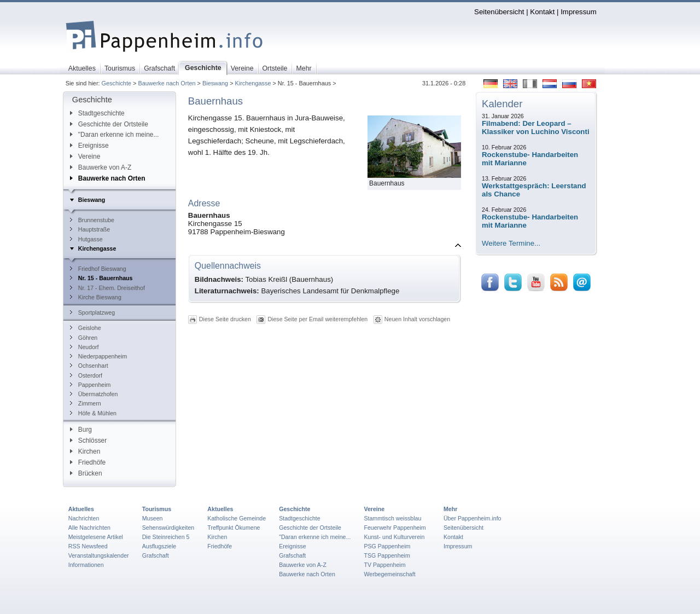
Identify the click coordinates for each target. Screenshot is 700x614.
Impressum (579, 12)
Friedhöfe (88, 462)
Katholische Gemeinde (237, 518)
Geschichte (116, 83)
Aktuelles (81, 509)
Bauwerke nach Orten (167, 83)
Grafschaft (156, 555)
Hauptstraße (90, 229)
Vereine (85, 157)
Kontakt (542, 12)
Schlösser (88, 441)
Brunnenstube (92, 220)
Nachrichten (84, 518)
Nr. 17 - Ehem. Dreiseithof (107, 288)
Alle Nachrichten (89, 528)
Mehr (450, 509)
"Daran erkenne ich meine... (115, 135)
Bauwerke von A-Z (101, 167)
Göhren (84, 338)
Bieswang (215, 83)
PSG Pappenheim (387, 546)
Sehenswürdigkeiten (168, 528)
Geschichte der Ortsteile (109, 124)
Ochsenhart (89, 366)
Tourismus (157, 509)
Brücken (86, 473)
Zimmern (86, 403)
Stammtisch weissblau (392, 518)
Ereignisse (89, 146)
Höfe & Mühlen (93, 413)
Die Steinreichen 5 (166, 537)
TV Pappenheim (384, 565)
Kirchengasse (253, 83)
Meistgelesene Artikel (96, 537)
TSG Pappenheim (387, 555)
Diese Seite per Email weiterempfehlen (317, 319)
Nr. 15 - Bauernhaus (101, 278)
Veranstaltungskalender (99, 555)
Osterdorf (86, 375)
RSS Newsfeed (88, 546)
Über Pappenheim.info (472, 518)
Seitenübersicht (499, 12)
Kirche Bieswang (96, 297)
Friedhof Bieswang (98, 269)
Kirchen (85, 451)
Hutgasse (86, 239)
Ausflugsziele (159, 546)
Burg (81, 430)
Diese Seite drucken (225, 319)
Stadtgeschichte (97, 113)
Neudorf (84, 347)
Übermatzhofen (94, 394)
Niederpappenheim (99, 356)
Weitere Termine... (511, 243)
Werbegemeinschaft (389, 574)
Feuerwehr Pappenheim (395, 528)
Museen (153, 518)
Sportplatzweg (92, 312)
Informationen (86, 565)
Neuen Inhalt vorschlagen (417, 319)
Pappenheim (91, 385)
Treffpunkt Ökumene (234, 528)
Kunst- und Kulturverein (394, 537)
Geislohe (86, 328)
